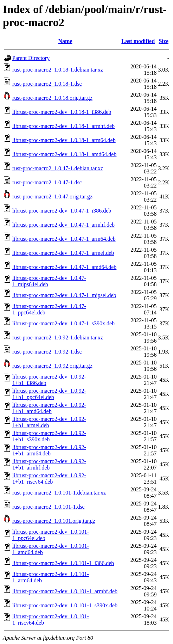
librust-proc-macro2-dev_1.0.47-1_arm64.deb (64, 239)
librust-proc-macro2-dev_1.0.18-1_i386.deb (62, 112)
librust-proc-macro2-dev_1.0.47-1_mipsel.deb (64, 295)
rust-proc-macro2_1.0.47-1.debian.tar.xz (58, 168)
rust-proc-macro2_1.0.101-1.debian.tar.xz (59, 493)
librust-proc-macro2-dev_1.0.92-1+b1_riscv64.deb (49, 479)
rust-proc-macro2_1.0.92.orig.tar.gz (52, 366)
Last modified (138, 41)
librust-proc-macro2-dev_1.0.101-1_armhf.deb (65, 591)
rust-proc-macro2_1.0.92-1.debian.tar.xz (58, 338)
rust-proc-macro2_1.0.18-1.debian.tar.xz (58, 70)
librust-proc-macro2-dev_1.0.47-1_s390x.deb (63, 323)
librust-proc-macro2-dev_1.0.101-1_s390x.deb (65, 605)
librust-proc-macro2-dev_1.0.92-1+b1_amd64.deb (49, 408)
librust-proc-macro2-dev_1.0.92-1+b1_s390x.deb (49, 436)
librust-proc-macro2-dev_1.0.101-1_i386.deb (63, 563)
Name (65, 41)
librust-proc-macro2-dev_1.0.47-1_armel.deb (63, 253)
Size (164, 41)
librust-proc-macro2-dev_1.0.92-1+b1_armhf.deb (49, 464)
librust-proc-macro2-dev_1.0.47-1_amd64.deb (64, 267)
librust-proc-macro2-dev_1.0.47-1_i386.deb (62, 211)
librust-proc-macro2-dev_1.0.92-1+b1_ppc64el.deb (49, 394)
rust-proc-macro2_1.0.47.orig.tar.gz (52, 197)
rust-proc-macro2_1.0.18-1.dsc (47, 84)
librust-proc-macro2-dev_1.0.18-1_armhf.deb (63, 126)
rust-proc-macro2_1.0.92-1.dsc (47, 352)
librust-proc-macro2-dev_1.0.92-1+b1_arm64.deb (49, 450)
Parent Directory (31, 58)
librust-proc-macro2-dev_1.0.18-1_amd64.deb (64, 154)
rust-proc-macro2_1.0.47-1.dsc (47, 182)
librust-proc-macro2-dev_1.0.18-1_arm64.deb (64, 140)
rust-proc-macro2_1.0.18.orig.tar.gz (52, 98)
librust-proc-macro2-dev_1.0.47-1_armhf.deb (63, 225)
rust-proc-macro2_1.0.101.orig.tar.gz (54, 521)
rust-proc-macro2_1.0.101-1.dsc (49, 507)
